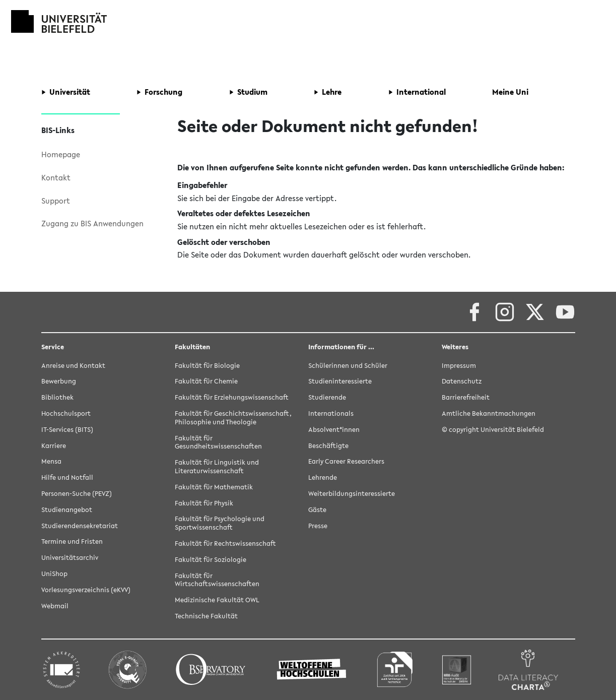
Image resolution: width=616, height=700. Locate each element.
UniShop (54, 574)
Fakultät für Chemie (206, 381)
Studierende (327, 397)
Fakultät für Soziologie (211, 560)
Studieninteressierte (340, 381)
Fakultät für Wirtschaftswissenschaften (217, 580)
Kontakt (56, 177)
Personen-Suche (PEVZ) (77, 494)
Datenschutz (462, 381)
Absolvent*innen (334, 430)
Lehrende (323, 478)
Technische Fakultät (206, 616)
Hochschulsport (66, 413)
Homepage (61, 154)
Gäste (317, 510)
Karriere (54, 446)
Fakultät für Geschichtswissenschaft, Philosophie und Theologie (233, 418)
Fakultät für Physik (204, 503)
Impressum (459, 366)
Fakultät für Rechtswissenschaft (225, 544)
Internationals (331, 413)
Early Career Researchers (346, 461)
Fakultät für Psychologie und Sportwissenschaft (220, 523)
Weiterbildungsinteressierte (352, 494)
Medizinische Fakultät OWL (217, 600)
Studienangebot (67, 510)
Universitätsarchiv (70, 558)
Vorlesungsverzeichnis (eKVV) (86, 590)
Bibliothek (57, 397)
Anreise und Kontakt (73, 366)
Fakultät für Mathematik (214, 487)
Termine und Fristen (72, 542)
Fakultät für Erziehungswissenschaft (232, 397)
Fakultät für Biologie (207, 366)
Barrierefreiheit (466, 397)
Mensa (51, 461)
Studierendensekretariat (80, 526)
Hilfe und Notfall (67, 478)
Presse (318, 526)
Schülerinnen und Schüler (348, 366)
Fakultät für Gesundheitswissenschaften (218, 442)
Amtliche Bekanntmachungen (489, 413)
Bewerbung (59, 381)
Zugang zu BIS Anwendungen (92, 223)
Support (56, 201)
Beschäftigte (328, 446)
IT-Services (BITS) (67, 430)
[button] (66, 92)
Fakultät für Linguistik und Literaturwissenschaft (217, 467)
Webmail (55, 606)
